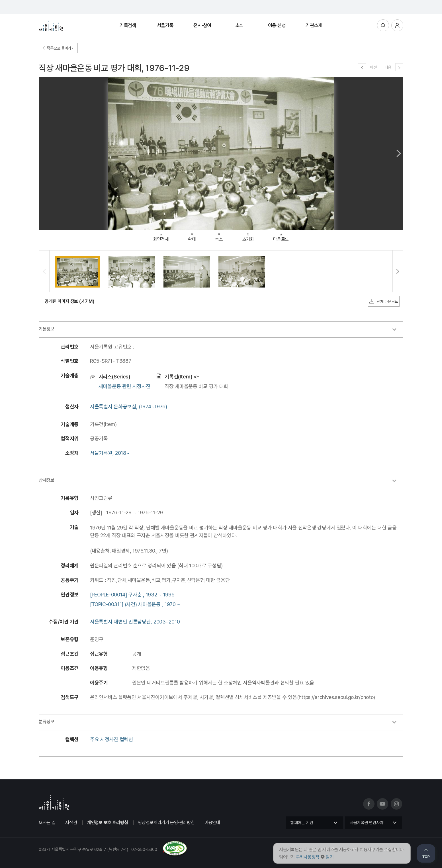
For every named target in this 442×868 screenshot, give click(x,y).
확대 (192, 236)
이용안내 (212, 823)
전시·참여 (202, 25)
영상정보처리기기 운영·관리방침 (166, 823)
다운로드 (281, 236)
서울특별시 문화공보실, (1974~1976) (129, 407)
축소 (219, 236)
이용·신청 (277, 25)
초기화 (248, 236)
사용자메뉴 (397, 25)
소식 (240, 25)
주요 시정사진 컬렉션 (111, 739)
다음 (388, 67)
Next (399, 153)
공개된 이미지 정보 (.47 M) (70, 301)
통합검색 (383, 25)
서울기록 (165, 25)
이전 (373, 67)
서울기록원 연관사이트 (368, 823)
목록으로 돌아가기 (58, 48)
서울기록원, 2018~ (110, 453)
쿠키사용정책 (308, 857)
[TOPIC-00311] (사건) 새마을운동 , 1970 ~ (135, 604)
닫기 (330, 857)
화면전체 (161, 236)
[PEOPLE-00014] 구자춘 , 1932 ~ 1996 (132, 595)
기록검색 (128, 25)
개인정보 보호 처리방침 (107, 823)
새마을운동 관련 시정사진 (124, 386)
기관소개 (314, 25)
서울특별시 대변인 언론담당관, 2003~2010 (135, 622)
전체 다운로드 (384, 301)
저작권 (71, 823)
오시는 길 (47, 823)
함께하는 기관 (302, 823)
